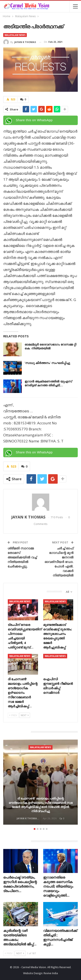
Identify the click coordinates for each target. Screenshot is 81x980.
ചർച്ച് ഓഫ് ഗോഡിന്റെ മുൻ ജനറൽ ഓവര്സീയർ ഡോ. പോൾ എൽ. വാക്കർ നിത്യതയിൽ (59, 562)
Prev (13, 715)
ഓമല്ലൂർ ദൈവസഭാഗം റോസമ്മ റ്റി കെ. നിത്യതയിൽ (50, 346)
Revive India (51, 973)
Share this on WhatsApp (34, 120)
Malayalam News (15, 35)
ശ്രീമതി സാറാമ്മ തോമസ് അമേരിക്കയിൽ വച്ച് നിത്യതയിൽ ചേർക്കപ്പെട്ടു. (22, 557)
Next (25, 715)
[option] (40, 783)
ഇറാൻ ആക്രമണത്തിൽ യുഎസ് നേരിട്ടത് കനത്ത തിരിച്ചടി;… (48, 383)
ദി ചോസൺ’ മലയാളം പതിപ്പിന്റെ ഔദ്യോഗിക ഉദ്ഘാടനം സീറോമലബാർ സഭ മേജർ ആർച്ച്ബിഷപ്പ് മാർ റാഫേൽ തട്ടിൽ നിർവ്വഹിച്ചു (41, 805)
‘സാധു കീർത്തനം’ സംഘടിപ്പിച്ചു (47, 363)
